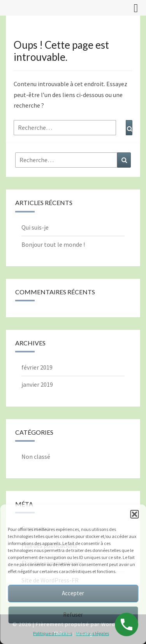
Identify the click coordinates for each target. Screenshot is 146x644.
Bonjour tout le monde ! (53, 244)
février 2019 (37, 367)
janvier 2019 (37, 384)
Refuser (73, 615)
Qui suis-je (35, 227)
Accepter (73, 593)
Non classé (36, 456)
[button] (134, 514)
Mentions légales (92, 633)
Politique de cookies (53, 633)
